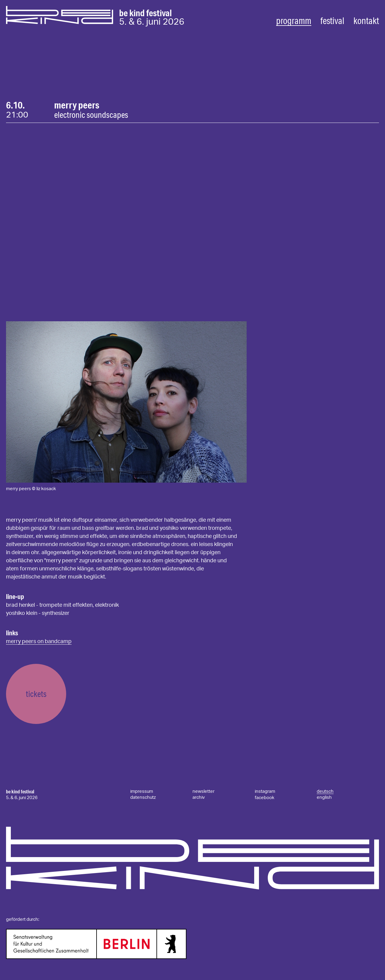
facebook (265, 798)
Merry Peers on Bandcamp (39, 642)
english (324, 797)
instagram (265, 791)
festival (332, 21)
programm (294, 21)
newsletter (203, 791)
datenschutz (143, 797)
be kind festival (20, 792)
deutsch (325, 791)
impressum (142, 791)
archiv (199, 797)
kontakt (366, 21)
